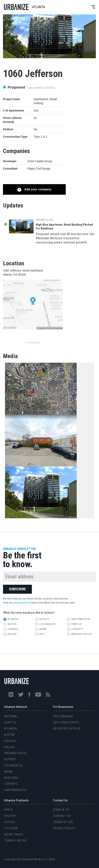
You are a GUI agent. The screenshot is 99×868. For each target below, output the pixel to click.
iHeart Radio (14, 834)
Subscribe (17, 589)
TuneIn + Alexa (15, 840)
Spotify (10, 816)
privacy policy (21, 603)
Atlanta (11, 619)
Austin (10, 624)
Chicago (11, 629)
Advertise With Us (67, 729)
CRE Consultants (66, 722)
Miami (41, 629)
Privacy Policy (64, 828)
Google (10, 822)
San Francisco (79, 619)
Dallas (10, 634)
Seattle (74, 624)
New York (11, 778)
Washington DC (79, 634)
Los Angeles (46, 624)
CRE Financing (63, 716)
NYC (40, 634)
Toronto (75, 629)
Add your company (37, 189)
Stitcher (11, 828)
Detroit (43, 619)
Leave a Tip (61, 810)
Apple (9, 810)
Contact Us (62, 816)
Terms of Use (63, 822)
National (11, 716)
